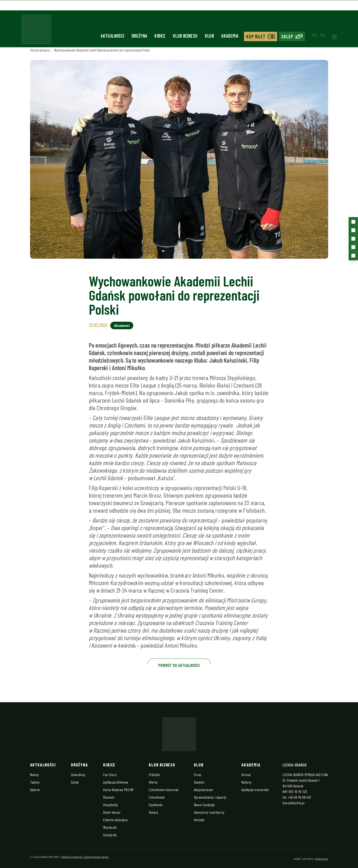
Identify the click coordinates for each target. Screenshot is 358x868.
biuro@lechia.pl (293, 803)
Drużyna (140, 36)
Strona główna (40, 50)
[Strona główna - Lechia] (36, 31)
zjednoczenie (321, 859)
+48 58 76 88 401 (299, 797)
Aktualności (112, 36)
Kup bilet (256, 36)
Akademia (230, 36)
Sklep (287, 36)
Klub (210, 36)
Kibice (160, 36)
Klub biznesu (185, 36)
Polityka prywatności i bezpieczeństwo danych (85, 857)
